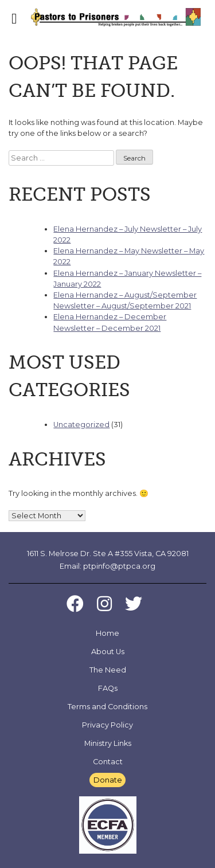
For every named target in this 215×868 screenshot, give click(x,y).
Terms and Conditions (107, 707)
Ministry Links (108, 743)
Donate (108, 780)
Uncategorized (81, 425)
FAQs (108, 688)
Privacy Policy (107, 725)
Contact (108, 762)
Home (107, 633)
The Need (108, 670)
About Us (108, 652)
